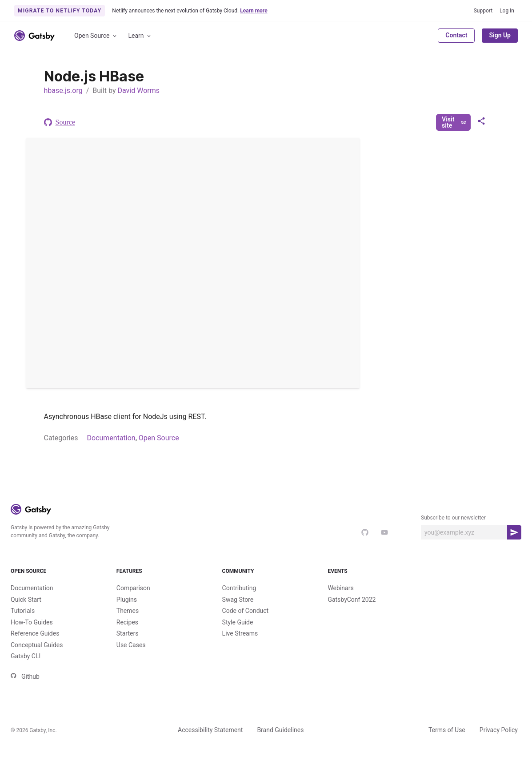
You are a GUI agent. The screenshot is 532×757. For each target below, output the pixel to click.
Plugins (127, 600)
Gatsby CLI (26, 656)
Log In (507, 11)
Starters (128, 633)
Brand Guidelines (280, 730)
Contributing (239, 588)
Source (60, 122)
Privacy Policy (499, 730)
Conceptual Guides (37, 645)
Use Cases (131, 645)
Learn (140, 36)
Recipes (127, 622)
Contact (456, 35)
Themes (128, 611)
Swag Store (238, 600)
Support (483, 11)
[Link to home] (34, 36)
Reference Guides (35, 633)
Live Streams (240, 633)
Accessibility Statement (210, 730)
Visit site (454, 122)
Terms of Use (447, 730)
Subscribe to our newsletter (453, 518)
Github (25, 676)
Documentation (111, 438)
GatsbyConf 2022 (352, 600)
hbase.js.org (63, 91)
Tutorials (23, 611)
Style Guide (238, 622)
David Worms (138, 91)
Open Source (96, 36)
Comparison (133, 588)
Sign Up (500, 35)
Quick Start (26, 600)
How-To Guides (32, 622)
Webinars (340, 588)
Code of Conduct (246, 611)
